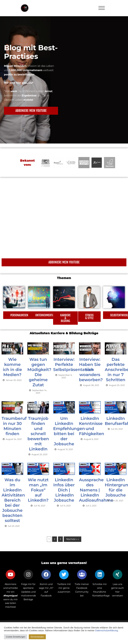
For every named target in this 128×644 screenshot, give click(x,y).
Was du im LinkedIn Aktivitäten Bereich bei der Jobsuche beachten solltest (13, 500)
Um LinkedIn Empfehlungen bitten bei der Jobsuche (69, 431)
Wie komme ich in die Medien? (12, 367)
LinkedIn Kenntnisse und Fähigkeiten (92, 426)
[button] (31, 111)
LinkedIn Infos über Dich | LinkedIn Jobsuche (64, 490)
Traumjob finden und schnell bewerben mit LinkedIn (38, 434)
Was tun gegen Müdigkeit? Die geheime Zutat (39, 372)
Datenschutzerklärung (107, 630)
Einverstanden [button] (37, 637)
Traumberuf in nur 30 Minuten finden (14, 426)
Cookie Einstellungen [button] (16, 637)
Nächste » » (73, 539)
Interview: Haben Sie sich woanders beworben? (91, 370)
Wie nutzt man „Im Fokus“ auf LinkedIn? (38, 490)
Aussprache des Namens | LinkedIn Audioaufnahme (96, 490)
